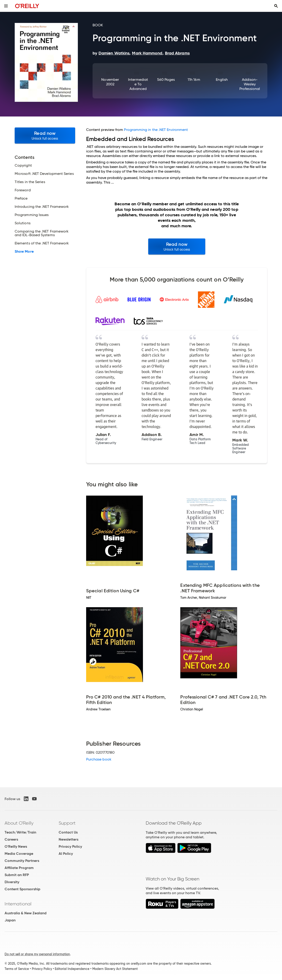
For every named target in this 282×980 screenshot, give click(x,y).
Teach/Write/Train (20, 832)
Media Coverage (19, 854)
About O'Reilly (19, 823)
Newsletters (68, 839)
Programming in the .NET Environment (156, 130)
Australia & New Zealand (26, 913)
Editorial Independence (72, 969)
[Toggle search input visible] (276, 6)
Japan (10, 920)
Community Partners (22, 861)
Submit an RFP (17, 875)
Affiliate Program (19, 868)
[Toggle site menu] (6, 6)
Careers (11, 839)
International (18, 904)
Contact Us (68, 832)
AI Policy (66, 854)
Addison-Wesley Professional (250, 84)
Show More (24, 252)
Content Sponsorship (22, 889)
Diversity (12, 882)
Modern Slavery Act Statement (115, 969)
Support (67, 823)
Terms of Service (17, 969)
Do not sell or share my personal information (37, 954)
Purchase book (99, 759)
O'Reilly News (16, 846)
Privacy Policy (70, 846)
